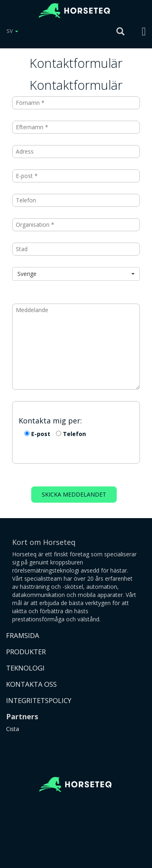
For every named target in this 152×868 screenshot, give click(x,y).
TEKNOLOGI (25, 668)
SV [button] (12, 31)
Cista (13, 729)
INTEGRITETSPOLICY (39, 700)
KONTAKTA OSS (31, 684)
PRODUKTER (26, 652)
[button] (76, 274)
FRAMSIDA (23, 635)
